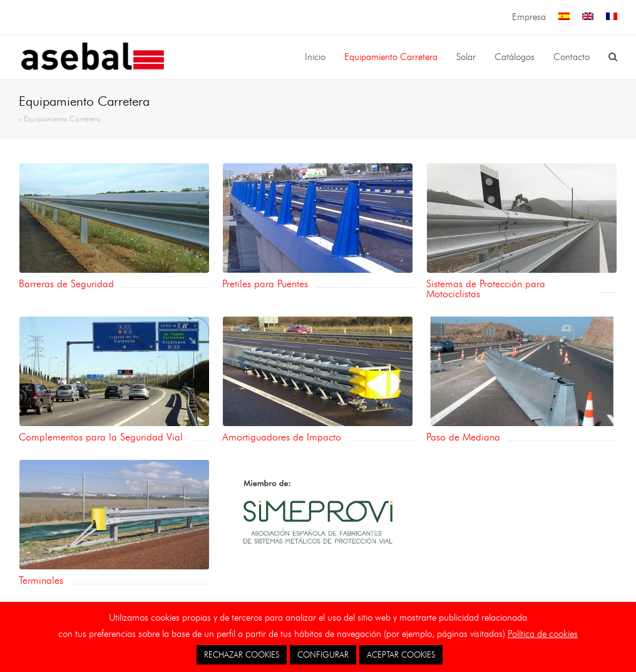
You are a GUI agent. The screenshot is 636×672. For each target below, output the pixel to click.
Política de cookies (543, 634)
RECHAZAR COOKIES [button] (242, 654)
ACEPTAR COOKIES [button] (401, 654)
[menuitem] (564, 17)
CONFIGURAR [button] (323, 654)
